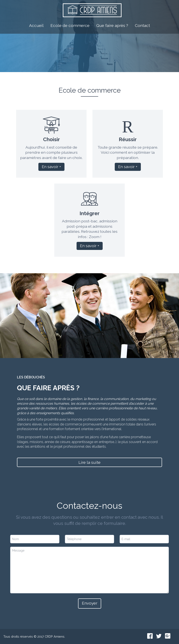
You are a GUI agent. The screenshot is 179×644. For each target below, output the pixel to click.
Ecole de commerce (70, 25)
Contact (142, 25)
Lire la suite (89, 462)
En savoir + (51, 167)
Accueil (36, 25)
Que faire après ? (112, 25)
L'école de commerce (87, 55)
